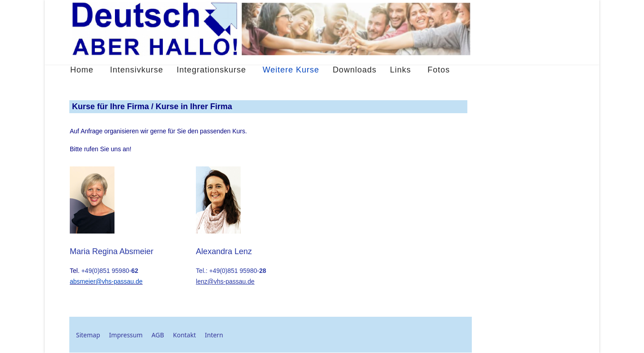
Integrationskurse (211, 70)
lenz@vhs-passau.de (225, 281)
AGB (158, 335)
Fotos (439, 70)
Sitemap (88, 335)
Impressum (126, 335)
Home (82, 70)
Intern (214, 335)
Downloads (355, 70)
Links (400, 70)
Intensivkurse (137, 70)
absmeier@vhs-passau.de (106, 281)
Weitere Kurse (291, 70)
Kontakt (184, 335)
